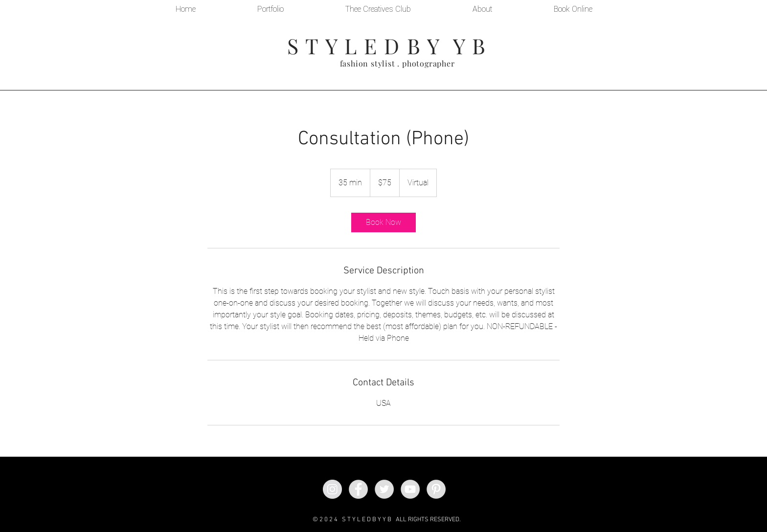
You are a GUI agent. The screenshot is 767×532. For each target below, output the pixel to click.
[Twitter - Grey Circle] (384, 489)
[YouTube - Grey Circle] (410, 489)
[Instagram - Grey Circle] (332, 489)
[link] (383, 222)
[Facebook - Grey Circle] (358, 489)
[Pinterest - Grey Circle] (436, 489)
